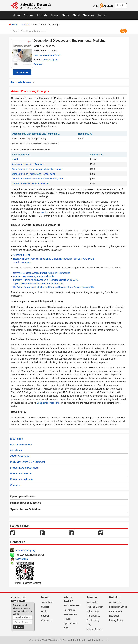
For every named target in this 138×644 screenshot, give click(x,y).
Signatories (64, 273)
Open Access (116, 602)
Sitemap (45, 616)
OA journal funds (46, 276)
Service (92, 598)
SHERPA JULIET (22, 255)
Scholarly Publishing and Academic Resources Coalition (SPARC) (46, 280)
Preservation (115, 611)
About (76, 15)
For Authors (70, 610)
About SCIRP (68, 599)
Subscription (93, 611)
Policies (115, 598)
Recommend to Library (22, 479)
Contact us (16, 485)
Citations (38, 64)
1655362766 (21, 559)
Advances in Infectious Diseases (28, 164)
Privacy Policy (116, 620)
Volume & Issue (94, 629)
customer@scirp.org (25, 550)
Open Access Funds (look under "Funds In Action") (39, 283)
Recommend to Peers (21, 474)
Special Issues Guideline (25, 509)
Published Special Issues (26, 503)
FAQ (89, 625)
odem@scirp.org (50, 60)
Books (55, 15)
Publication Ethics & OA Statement (28, 462)
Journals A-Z (48, 602)
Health (15, 159)
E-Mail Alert (16, 450)
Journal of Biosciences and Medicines (31, 183)
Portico (44, 212)
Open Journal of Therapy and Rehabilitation (34, 174)
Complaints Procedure (48, 403)
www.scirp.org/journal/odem (47, 55)
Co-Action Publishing (24, 287)
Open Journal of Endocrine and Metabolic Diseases (38, 169)
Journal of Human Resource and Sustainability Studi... (39, 179)
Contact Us (47, 620)
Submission (22, 72)
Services (89, 15)
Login (121, 5)
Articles (28, 15)
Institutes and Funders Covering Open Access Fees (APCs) (65, 287)
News (65, 15)
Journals (42, 15)
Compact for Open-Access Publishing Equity (35, 273)
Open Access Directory (25, 276)
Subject (45, 607)
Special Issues (71, 623)
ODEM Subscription (20, 456)
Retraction (114, 616)
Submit (102, 15)
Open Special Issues (23, 496)
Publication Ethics (118, 607)
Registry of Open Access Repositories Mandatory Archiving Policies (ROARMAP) (54, 259)
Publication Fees (72, 605)
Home (17, 15)
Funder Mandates (23, 262)
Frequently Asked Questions (24, 468)
